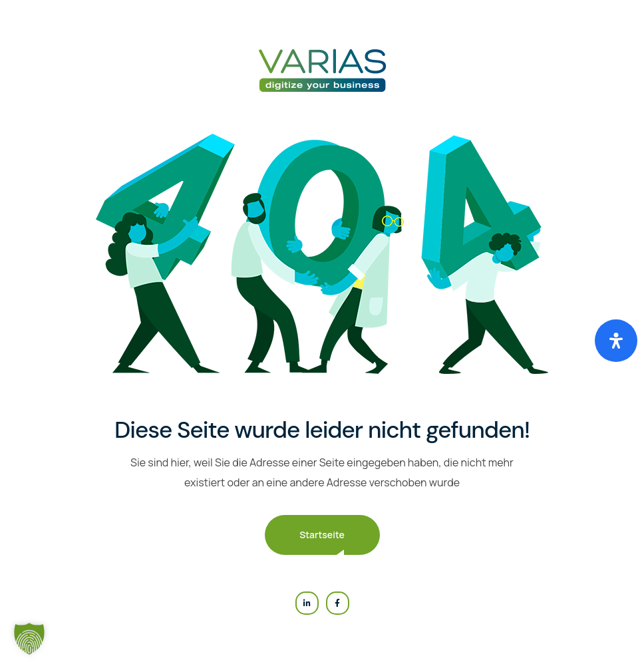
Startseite (322, 535)
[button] (29, 639)
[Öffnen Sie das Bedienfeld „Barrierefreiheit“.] (616, 341)
